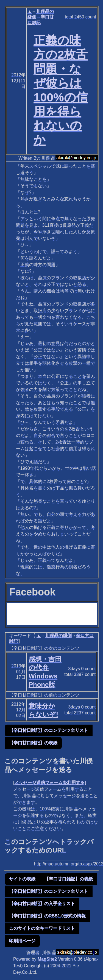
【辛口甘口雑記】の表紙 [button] (33, 743)
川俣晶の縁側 (59, 635)
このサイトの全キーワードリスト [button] (42, 928)
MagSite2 (47, 959)
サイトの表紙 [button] (22, 879)
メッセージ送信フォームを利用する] (50, 782)
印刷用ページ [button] (22, 941)
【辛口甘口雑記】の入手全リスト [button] (42, 903)
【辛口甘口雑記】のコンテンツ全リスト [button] (49, 730)
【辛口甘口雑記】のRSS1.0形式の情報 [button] (47, 916)
